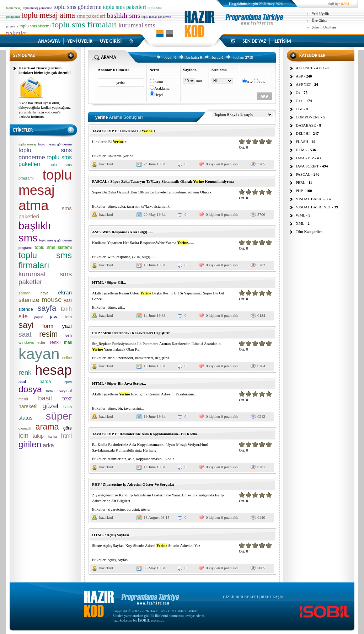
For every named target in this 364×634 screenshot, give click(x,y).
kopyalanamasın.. (150, 459)
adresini (133, 509)
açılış (112, 560)
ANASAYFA (49, 41)
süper (112, 206)
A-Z (250, 82)
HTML (301, 150)
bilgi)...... (149, 257)
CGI (299, 109)
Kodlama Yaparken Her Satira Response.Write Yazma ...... (143, 243)
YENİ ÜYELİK (80, 41)
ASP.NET (303, 84)
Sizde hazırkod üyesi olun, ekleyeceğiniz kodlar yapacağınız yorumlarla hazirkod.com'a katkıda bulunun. (45, 110)
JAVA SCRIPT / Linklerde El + (124, 131)
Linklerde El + (109, 142)
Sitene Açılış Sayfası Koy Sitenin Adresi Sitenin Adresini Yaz (146, 545)
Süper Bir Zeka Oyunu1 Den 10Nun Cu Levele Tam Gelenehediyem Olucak (152, 192)
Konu (159, 82)
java (127, 408)
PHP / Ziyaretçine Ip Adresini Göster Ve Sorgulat (133, 484)
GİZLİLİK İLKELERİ (240, 597)
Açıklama (162, 88)
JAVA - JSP (305, 158)
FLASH (302, 142)
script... (138, 408)
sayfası (123, 560)
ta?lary (147, 206)
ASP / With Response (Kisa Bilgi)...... (123, 232)
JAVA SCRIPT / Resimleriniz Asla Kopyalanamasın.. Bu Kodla (144, 434)
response (124, 257)
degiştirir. (162, 358)
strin (111, 358)
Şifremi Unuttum (324, 27)
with (111, 257)
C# (298, 92)
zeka (122, 206)
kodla (170, 459)
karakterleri (144, 358)
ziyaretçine (116, 509)
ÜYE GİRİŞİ (111, 41)
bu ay (216, 57)
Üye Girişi (319, 20)
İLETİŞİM (282, 41)
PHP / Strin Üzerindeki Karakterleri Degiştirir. (131, 333)
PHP (299, 191)
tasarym (133, 206)
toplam (239, 57)
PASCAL (303, 174)
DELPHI (303, 133)
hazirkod (106, 164)
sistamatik (162, 206)
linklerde (115, 156)
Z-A (262, 82)
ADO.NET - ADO (310, 68)
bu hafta (193, 57)
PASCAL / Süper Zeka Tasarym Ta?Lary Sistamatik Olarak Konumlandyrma (163, 181)
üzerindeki (125, 358)
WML (300, 215)
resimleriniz (117, 459)
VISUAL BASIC (309, 199)
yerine (128, 156)
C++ (299, 101)
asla (131, 459)
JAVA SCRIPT (307, 166)
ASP (299, 76)
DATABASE (306, 125)
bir (120, 408)
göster (146, 509)
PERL (301, 182)
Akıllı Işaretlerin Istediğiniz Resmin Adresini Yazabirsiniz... (145, 394)
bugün (168, 57)
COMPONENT (308, 117)
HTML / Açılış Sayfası (111, 535)
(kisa (136, 257)
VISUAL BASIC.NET (313, 207)
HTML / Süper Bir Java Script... (119, 383)
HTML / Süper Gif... (109, 282)
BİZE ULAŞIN (272, 597)
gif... (122, 307)
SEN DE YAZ (254, 41)
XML (300, 223)
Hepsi (159, 95)
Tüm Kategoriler (309, 231)
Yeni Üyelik (320, 14)
